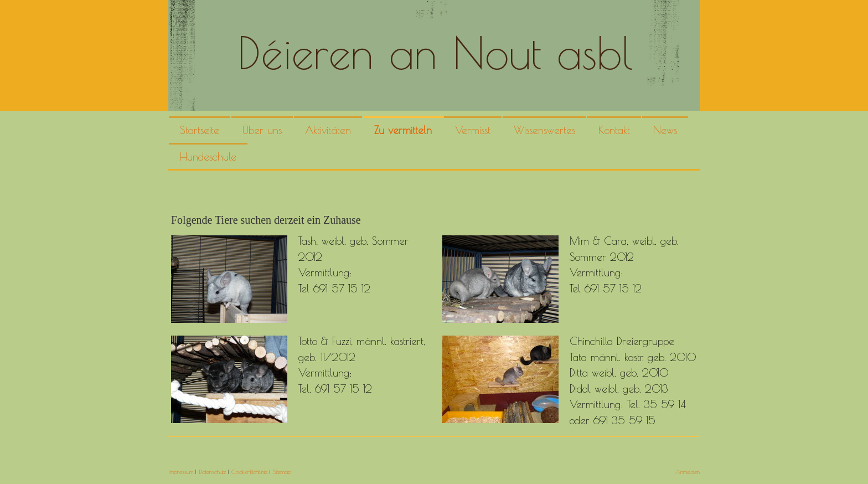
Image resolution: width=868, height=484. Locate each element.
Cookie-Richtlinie (249, 472)
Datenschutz (212, 472)
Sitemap (282, 472)
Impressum (181, 472)
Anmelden (688, 472)
